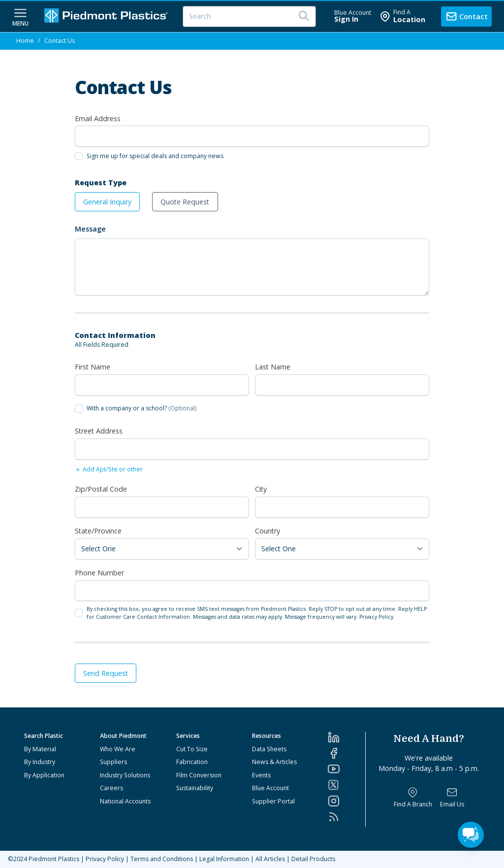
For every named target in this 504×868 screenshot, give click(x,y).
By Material (40, 749)
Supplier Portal (273, 801)
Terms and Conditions (162, 859)
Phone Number (99, 573)
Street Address (99, 431)
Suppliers (113, 762)
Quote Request (185, 202)
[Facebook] (346, 753)
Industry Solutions (125, 775)
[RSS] (346, 817)
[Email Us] (452, 798)
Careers (111, 788)
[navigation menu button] (20, 17)
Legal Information (224, 859)
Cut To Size (192, 749)
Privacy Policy (376, 617)
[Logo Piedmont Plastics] (107, 17)
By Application (44, 775)
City (261, 489)
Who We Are (118, 749)
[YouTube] (346, 769)
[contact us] (466, 17)
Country (268, 531)
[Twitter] (346, 785)
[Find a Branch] (413, 798)
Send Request (106, 673)
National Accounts (125, 801)
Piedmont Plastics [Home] (54, 859)
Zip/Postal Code (101, 489)
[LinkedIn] (346, 737)
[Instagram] (346, 801)
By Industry (40, 762)
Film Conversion (199, 775)
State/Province (98, 531)
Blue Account (270, 788)
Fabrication (192, 762)
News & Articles (274, 762)
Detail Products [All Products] (313, 859)
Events (261, 775)
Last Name (273, 367)
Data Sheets (269, 749)
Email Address (98, 118)
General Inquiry (107, 202)
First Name (93, 367)
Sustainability (195, 788)
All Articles (270, 859)
